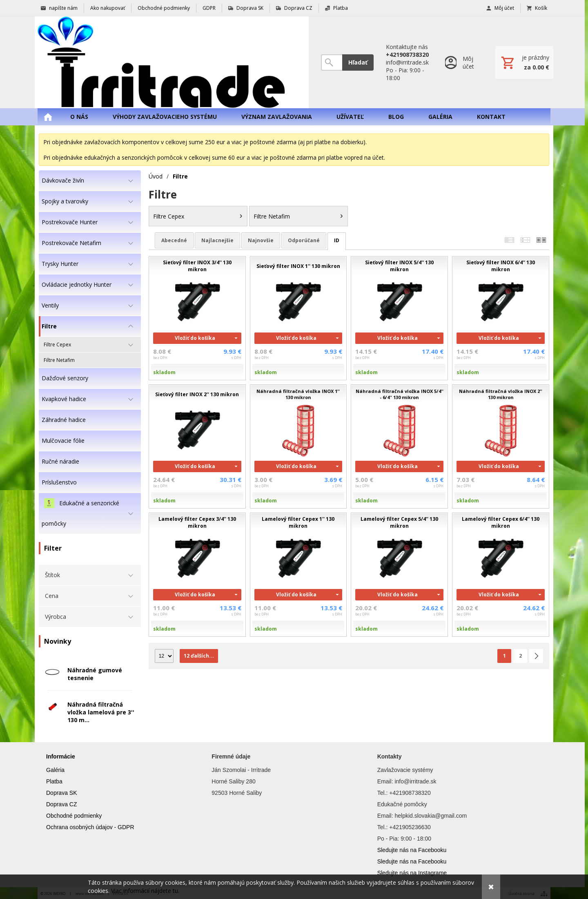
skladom (164, 372)
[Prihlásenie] (462, 62)
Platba (54, 781)
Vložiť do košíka (195, 338)
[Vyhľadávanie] (332, 62)
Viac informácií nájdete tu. (145, 891)
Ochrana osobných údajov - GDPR (90, 827)
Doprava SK (61, 793)
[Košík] (524, 62)
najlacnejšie (217, 240)
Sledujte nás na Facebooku (412, 850)
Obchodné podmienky (74, 816)
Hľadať (358, 62)
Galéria (55, 770)
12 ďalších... (199, 656)
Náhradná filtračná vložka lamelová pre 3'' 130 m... (101, 712)
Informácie (61, 756)
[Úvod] (172, 62)
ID (337, 240)
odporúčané (304, 240)
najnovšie (261, 240)
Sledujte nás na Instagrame (412, 873)
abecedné (174, 240)
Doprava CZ (61, 804)
